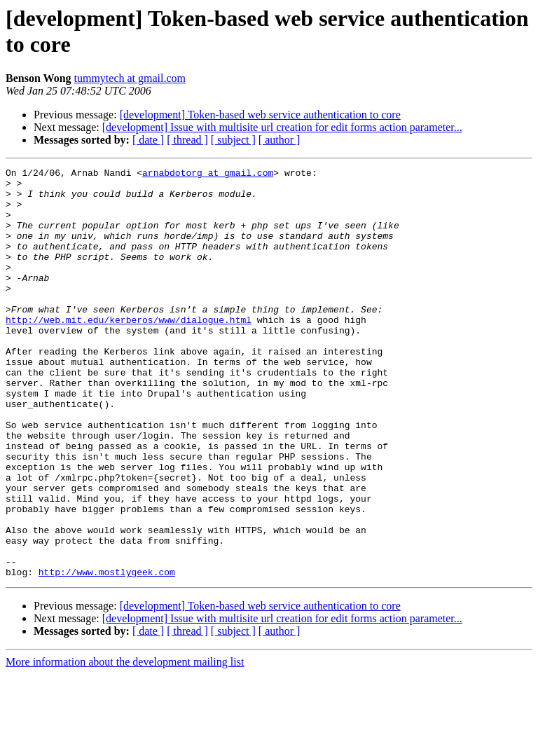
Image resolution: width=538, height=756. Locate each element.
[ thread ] (187, 140)
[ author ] (280, 140)
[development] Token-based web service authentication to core (260, 115)
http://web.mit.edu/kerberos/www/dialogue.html (129, 351)
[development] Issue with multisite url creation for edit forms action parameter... (282, 127)
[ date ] (148, 140)
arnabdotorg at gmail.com (208, 174)
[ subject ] (233, 140)
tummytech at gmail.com (130, 78)
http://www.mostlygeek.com (107, 654)
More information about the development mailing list (125, 744)
